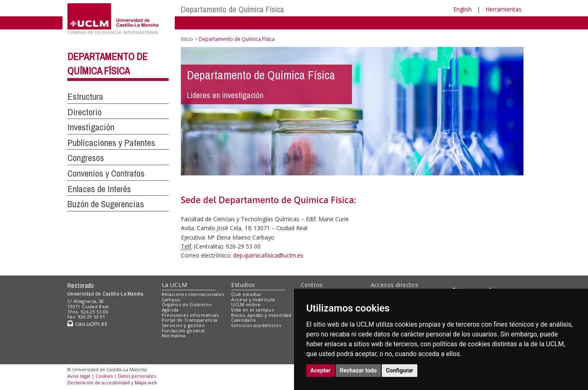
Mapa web (146, 382)
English (462, 9)
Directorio (85, 112)
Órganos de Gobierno (187, 304)
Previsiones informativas (190, 315)
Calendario (244, 320)
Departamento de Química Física (233, 9)
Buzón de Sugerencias (106, 204)
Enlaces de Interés (99, 189)
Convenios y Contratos (106, 173)
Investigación (91, 127)
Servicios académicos (256, 325)
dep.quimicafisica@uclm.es (268, 255)
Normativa (174, 335)
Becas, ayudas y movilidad (261, 315)
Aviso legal (79, 376)
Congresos (86, 158)
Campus (171, 299)
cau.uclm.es (87, 324)
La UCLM (175, 285)
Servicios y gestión (183, 325)
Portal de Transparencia (190, 320)
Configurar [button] (400, 370)
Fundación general (183, 331)
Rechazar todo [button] (358, 370)
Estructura (85, 96)
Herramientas (503, 9)
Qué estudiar (246, 294)
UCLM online (246, 304)
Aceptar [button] (321, 370)
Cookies (104, 376)
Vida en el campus (252, 310)
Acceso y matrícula (253, 299)
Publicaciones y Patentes (111, 143)
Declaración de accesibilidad (99, 382)
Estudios (243, 285)
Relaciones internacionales (193, 294)
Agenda (170, 310)
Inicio (187, 39)
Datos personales (137, 376)
